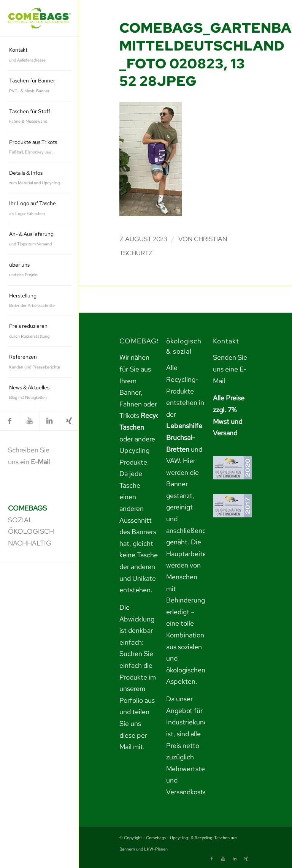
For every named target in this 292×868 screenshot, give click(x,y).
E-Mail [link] (40, 462)
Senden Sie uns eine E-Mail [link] (230, 369)
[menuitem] (40, 55)
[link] (40, 18)
